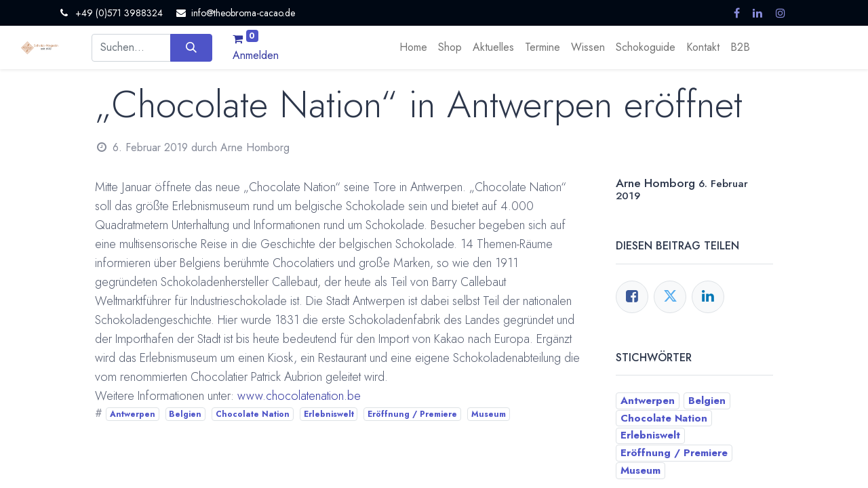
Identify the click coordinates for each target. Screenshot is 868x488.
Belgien (185, 414)
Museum (489, 414)
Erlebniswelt (329, 414)
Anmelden (256, 55)
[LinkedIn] (708, 297)
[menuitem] (413, 47)
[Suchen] (191, 47)
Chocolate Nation (253, 414)
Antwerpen (133, 414)
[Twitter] (670, 297)
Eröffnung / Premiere (412, 414)
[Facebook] (632, 297)
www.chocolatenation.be (299, 396)
